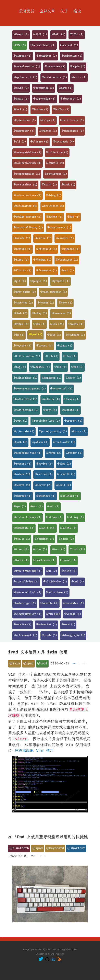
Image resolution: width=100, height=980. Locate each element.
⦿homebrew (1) (61, 313)
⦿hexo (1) (65, 303)
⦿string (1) (75, 517)
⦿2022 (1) (77, 35)
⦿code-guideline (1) (27, 153)
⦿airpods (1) (22, 56)
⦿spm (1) (20, 507)
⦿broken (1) (40, 110)
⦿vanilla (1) (49, 603)
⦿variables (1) (73, 603)
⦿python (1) (40, 442)
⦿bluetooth (19, 848)
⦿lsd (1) (60, 367)
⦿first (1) (21, 260)
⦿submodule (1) (24, 528)
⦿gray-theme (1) (25, 292)
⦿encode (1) (22, 238)
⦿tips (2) (40, 550)
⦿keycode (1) (22, 346)
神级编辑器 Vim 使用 (34, 751)
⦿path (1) (50, 410)
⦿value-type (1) (25, 603)
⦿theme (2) (66, 539)
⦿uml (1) (78, 582)
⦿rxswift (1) (66, 474)
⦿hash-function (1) (54, 292)
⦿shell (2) (63, 485)
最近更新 (27, 11)
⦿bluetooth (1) (70, 99)
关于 (64, 11)
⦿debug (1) (54, 196)
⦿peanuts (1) (70, 410)
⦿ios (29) (57, 324)
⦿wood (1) (68, 625)
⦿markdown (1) (51, 378)
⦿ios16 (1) (76, 324)
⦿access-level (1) (43, 45)
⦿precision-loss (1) (46, 421)
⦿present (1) (73, 421)
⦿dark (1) (68, 185)
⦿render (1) (74, 453)
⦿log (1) (20, 367)
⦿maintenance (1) (25, 378)
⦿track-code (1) (44, 560)
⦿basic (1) (21, 99)
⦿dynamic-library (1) (28, 228)
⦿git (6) (20, 281)
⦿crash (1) (49, 185)
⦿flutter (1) (22, 271)
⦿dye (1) (73, 217)
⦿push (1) (20, 442)
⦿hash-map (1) (23, 303)
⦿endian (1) (43, 238)
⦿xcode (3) (49, 635)
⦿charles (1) (48, 131)
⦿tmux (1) (58, 550)
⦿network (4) (51, 399)
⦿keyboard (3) (75, 335)
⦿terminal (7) (44, 539)
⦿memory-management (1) (30, 389)
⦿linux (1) (65, 346)
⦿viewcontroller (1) (27, 614)
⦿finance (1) (70, 249)
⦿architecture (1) (54, 77)
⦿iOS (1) (39, 324)
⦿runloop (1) (44, 474)
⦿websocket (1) (46, 625)
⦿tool (42, 664)
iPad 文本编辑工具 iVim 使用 (38, 652)
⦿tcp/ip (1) (22, 539)
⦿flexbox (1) (42, 260)
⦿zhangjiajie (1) (73, 635)
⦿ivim (15, 664)
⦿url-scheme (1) (57, 592)
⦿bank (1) (65, 88)
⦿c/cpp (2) (48, 120)
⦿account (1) (69, 45)
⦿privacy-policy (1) (53, 431)
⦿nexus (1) (72, 399)
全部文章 (47, 11)
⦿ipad (28, 664)
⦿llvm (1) (70, 356)
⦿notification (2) (26, 410)
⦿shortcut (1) (46, 496)
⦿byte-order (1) (25, 120)
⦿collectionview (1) (27, 163)
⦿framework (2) (46, 271)
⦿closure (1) (39, 142)
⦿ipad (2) (35, 335)
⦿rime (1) (64, 464)
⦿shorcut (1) (22, 496)
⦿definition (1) (53, 206)
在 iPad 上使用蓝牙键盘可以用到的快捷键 (48, 837)
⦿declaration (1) (25, 206)
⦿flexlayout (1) (67, 260)
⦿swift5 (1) (68, 528)
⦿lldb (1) (51, 356)
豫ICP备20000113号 (67, 950)
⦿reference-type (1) (27, 453)
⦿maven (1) (73, 378)
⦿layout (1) (44, 346)
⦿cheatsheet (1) (73, 131)
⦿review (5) (44, 464)
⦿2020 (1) (40, 35)
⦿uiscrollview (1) (26, 582)
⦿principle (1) (24, 431)
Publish (60, 954)
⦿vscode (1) (73, 614)
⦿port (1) (20, 421)
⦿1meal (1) (21, 35)
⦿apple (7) (78, 67)
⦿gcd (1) (68, 271)
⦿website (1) (22, 625)
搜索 (77, 11)
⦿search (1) (22, 485)
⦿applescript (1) (25, 77)
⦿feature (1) (22, 249)
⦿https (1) (21, 324)
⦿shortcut (76, 848)
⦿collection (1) (57, 153)
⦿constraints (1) (25, 185)
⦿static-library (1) (27, 517)
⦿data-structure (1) (27, 196)
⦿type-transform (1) (27, 571)
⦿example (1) (65, 238)
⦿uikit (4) (69, 571)
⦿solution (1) (70, 496)
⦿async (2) (21, 88)
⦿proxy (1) (79, 431)
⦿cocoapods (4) (63, 142)
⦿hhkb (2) (20, 313)
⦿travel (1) (68, 560)
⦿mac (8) (77, 367)
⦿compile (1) (55, 163)
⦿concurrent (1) (56, 174)
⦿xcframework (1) (25, 635)
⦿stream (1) (54, 517)
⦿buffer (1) (61, 110)
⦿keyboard (55, 848)
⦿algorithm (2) (46, 56)
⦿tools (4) (21, 560)
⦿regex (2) (54, 453)
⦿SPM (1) (20, 45)
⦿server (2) (43, 485)
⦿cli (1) (20, 142)
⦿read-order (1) (64, 442)
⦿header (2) (46, 303)
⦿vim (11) (53, 614)
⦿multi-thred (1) (25, 399)
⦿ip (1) (19, 335)
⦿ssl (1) (53, 507)
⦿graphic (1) (60, 281)
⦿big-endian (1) (44, 99)
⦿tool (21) (77, 550)
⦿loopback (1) (40, 367)
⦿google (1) (39, 281)
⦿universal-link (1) (27, 592)
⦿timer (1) (21, 550)
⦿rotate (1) (22, 474)
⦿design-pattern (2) (27, 217)
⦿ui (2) (51, 571)
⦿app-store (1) (55, 67)
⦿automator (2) (44, 88)
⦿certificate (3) (72, 120)
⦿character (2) (24, 131)
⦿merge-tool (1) (61, 389)
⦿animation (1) (72, 56)
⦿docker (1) (54, 217)
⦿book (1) (20, 110)
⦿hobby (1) (39, 313)
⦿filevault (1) (46, 249)
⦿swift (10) (47, 528)
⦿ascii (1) (79, 77)
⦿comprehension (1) (27, 174)
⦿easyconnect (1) (59, 228)
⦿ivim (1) (54, 335)
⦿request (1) (22, 464)
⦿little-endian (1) (27, 356)
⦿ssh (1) (36, 507)
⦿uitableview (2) (55, 582)
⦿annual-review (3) (27, 67)
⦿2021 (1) (58, 35)
